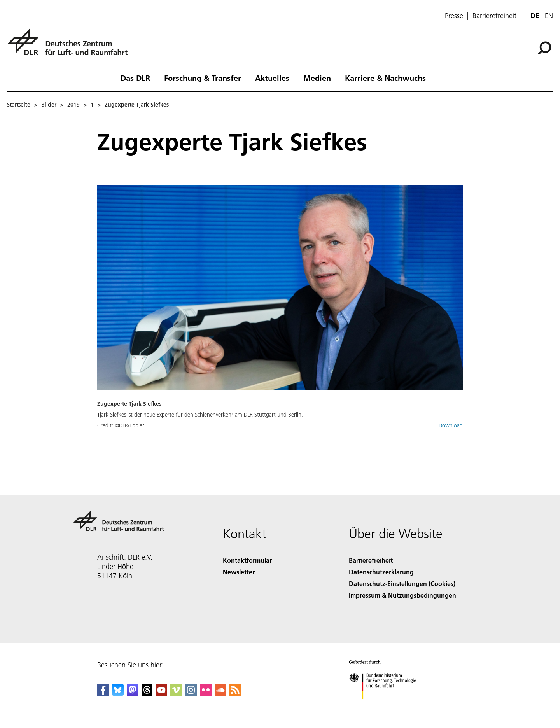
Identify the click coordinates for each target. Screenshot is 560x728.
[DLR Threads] (147, 693)
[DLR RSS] (235, 693)
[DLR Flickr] (206, 693)
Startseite (19, 105)
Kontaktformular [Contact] (247, 560)
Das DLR (135, 78)
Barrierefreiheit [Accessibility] (371, 560)
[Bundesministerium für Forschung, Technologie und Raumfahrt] (387, 706)
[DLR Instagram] (191, 693)
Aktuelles (272, 78)
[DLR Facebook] (103, 693)
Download (451, 425)
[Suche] (544, 48)
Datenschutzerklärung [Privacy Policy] (381, 572)
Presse (454, 16)
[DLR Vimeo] (176, 693)
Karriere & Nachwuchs (385, 78)
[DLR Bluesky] (118, 693)
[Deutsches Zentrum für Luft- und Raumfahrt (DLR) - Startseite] (70, 46)
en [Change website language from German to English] (549, 16)
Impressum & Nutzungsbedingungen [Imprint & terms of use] (402, 595)
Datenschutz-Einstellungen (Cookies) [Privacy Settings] (402, 584)
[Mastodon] (133, 693)
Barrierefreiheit (494, 16)
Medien (317, 78)
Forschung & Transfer (203, 78)
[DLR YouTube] (161, 693)
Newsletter (239, 572)
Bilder (49, 105)
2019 (73, 105)
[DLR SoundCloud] (220, 693)
